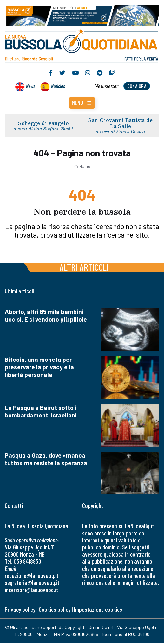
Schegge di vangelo (43, 123)
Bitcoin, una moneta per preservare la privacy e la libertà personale (39, 367)
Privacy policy (20, 609)
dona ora (137, 86)
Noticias (58, 86)
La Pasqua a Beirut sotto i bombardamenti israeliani (41, 411)
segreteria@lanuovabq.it (32, 582)
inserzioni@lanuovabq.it (31, 590)
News (31, 86)
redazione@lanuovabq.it (32, 575)
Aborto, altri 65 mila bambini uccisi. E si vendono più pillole (46, 315)
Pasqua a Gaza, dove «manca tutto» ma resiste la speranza (46, 459)
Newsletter (106, 86)
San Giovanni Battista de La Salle (120, 123)
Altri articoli (84, 267)
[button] (82, 103)
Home (82, 166)
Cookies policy (55, 609)
